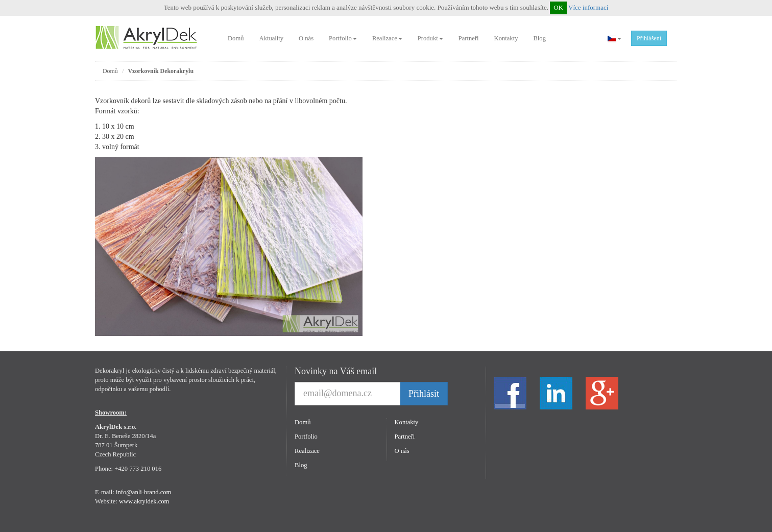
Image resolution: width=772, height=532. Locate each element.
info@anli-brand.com (143, 492)
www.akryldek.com (144, 501)
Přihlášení (649, 38)
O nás (306, 38)
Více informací (588, 7)
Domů (236, 38)
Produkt (430, 38)
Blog (539, 38)
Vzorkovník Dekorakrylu (161, 71)
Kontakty (506, 38)
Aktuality (271, 38)
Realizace (387, 38)
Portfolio (343, 38)
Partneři (469, 38)
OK (558, 7)
